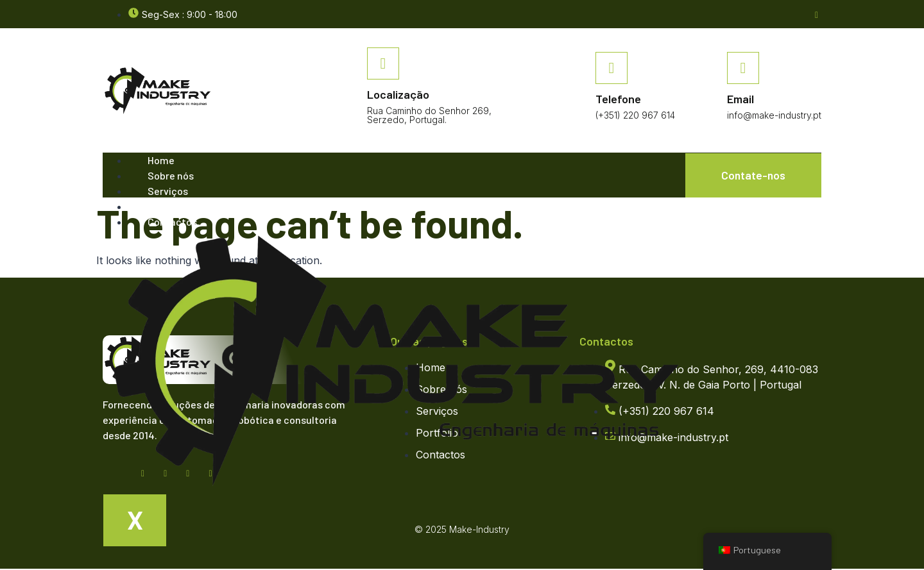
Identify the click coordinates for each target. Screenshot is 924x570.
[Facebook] (817, 14)
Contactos (172, 222)
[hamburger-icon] (660, 166)
